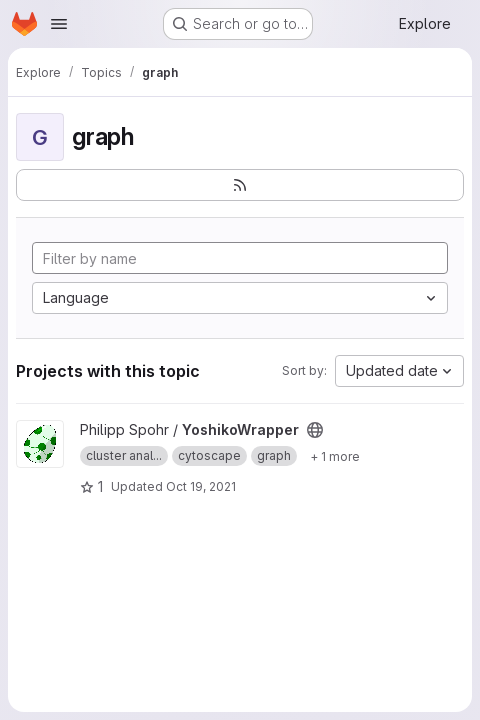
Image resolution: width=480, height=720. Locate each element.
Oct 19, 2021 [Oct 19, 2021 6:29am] (201, 486)
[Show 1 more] (335, 456)
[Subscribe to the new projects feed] (240, 185)
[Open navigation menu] (59, 24)
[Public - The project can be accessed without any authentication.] (315, 430)
